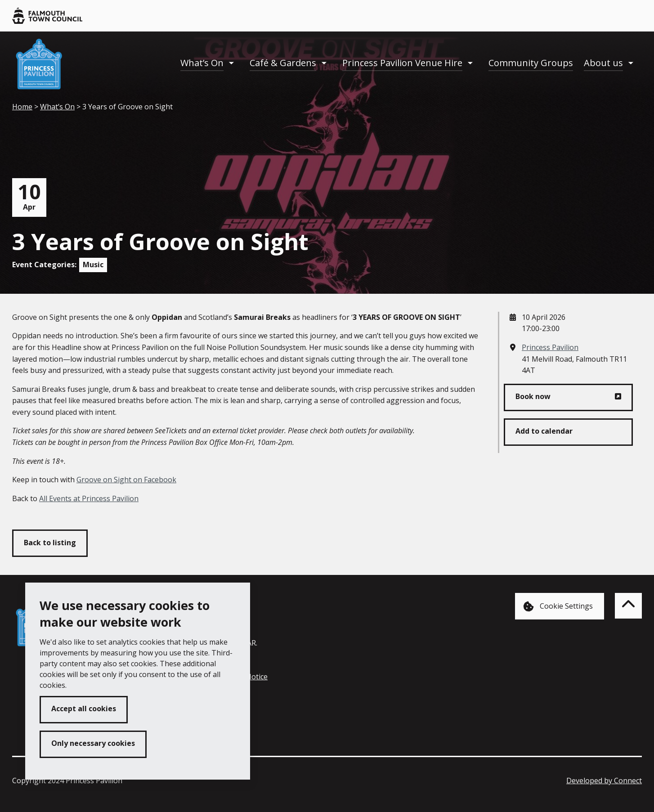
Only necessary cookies (93, 743)
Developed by (604, 781)
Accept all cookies (84, 709)
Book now (533, 396)
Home (22, 107)
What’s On (202, 63)
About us (603, 63)
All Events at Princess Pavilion (89, 498)
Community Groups (531, 63)
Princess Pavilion (550, 347)
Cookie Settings (558, 607)
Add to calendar (544, 431)
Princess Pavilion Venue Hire (402, 63)
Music (93, 265)
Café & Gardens (283, 63)
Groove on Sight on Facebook (126, 480)
